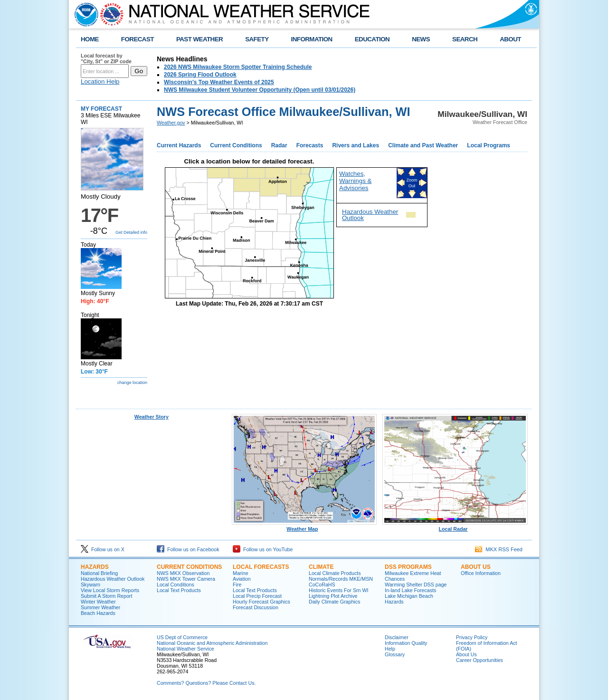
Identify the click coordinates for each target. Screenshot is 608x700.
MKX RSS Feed (499, 549)
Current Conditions (236, 145)
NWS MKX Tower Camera (186, 579)
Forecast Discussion (256, 607)
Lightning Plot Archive (333, 596)
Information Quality (406, 643)
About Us (476, 567)
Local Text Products (179, 590)
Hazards (95, 567)
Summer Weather (100, 607)
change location (132, 383)
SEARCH (465, 39)
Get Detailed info (131, 232)
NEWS (421, 39)
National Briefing (99, 573)
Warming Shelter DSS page (416, 585)
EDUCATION (372, 39)
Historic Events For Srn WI (339, 590)
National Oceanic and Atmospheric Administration (212, 643)
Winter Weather (98, 602)
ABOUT (510, 39)
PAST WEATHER (199, 39)
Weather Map (304, 527)
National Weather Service (185, 649)
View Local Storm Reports (110, 590)
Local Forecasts (261, 567)
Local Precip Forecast (257, 596)
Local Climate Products (335, 573)
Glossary (395, 654)
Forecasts (310, 145)
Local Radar (455, 527)
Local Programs (489, 145)
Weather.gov (171, 123)
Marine (241, 573)
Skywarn (90, 585)
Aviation (242, 579)
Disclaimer (397, 637)
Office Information (481, 573)
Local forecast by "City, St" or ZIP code (106, 58)
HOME (90, 39)
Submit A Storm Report (106, 596)
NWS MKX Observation (183, 573)
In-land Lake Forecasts (410, 590)
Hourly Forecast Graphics (261, 602)
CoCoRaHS (322, 585)
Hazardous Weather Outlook (370, 215)
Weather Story (152, 417)
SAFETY (257, 39)
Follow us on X (103, 549)
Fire (237, 585)
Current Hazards (179, 145)
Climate (321, 567)
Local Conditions (176, 585)
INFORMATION (312, 39)
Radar (279, 145)
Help (390, 649)
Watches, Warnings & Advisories (355, 181)
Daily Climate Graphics (334, 602)
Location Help (100, 82)
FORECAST (138, 39)
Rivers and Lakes (356, 145)
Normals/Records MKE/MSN (341, 579)
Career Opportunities (480, 660)
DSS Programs (408, 567)
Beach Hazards (98, 613)
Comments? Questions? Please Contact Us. (206, 683)
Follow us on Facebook (188, 549)
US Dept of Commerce (182, 637)
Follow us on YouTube (263, 549)
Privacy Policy (472, 637)
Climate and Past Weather (423, 145)
